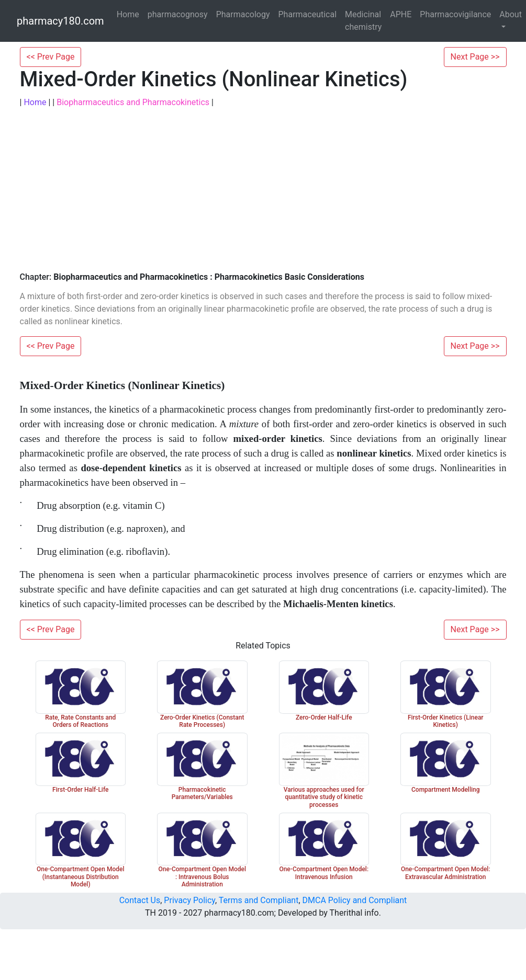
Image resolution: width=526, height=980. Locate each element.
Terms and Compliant (259, 900)
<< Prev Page (51, 57)
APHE (401, 14)
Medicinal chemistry (363, 21)
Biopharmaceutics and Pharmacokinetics (133, 102)
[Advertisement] (263, 190)
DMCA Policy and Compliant (355, 900)
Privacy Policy (189, 900)
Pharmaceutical (308, 14)
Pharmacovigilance (455, 14)
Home (128, 14)
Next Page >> (475, 57)
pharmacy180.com (60, 21)
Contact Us (140, 900)
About (511, 14)
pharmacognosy (178, 14)
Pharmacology (243, 14)
